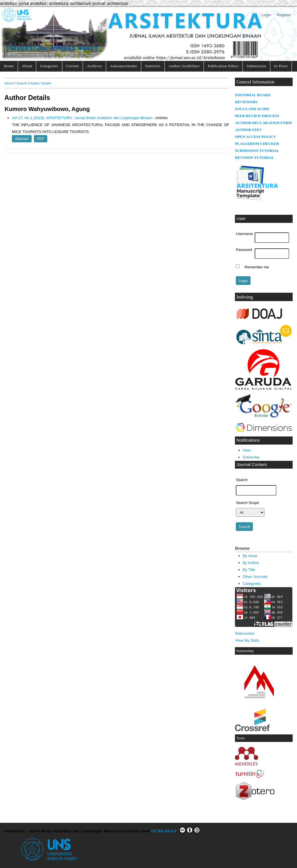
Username (244, 234)
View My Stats (247, 640)
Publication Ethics (223, 66)
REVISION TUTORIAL (255, 158)
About (27, 66)
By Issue (250, 556)
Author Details (41, 83)
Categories (49, 66)
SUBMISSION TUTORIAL (257, 151)
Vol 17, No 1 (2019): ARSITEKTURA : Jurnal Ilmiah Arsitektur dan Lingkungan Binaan (82, 118)
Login (266, 15)
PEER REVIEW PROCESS (257, 116)
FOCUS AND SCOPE (252, 109)
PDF (41, 139)
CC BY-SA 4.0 (176, 830)
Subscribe (251, 457)
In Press (281, 66)
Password (244, 250)
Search (22, 83)
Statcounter (245, 633)
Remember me (257, 267)
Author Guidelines (184, 66)
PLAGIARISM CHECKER (257, 144)
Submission (257, 66)
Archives (95, 66)
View (247, 450)
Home (9, 66)
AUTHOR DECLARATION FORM (263, 123)
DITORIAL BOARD (254, 95)
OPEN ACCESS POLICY (255, 137)
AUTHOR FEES (248, 130)
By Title (249, 570)
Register (284, 15)
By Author (251, 563)
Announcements (123, 66)
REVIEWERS (246, 102)
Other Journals (255, 577)
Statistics (153, 66)
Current (73, 66)
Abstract (22, 139)
